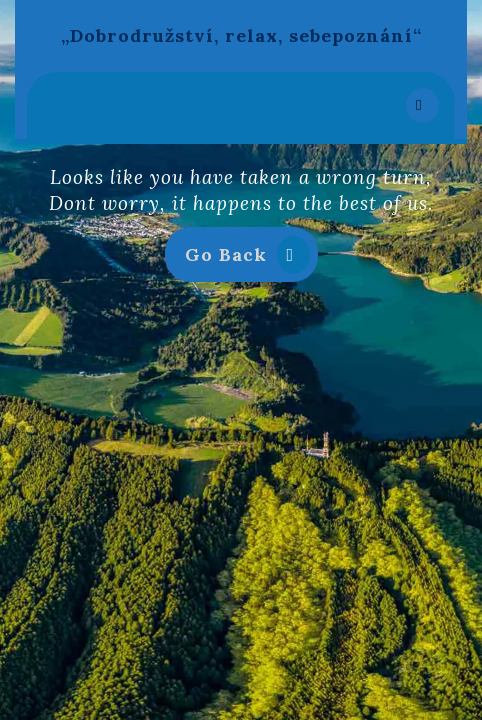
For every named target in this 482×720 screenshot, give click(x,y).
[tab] (422, 105)
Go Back (251, 258)
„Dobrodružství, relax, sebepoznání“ (241, 35)
